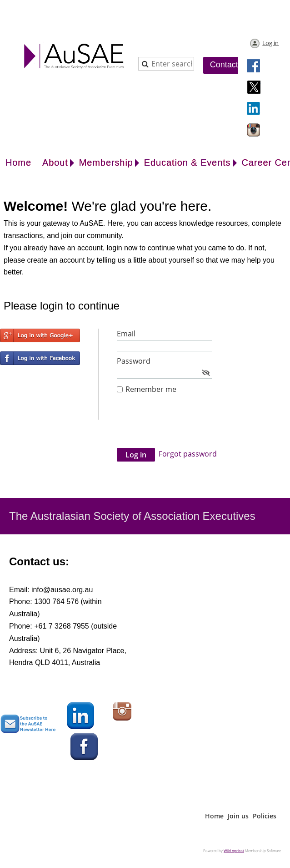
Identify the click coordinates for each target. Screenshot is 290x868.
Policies (265, 816)
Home (214, 816)
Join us (238, 816)
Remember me (151, 389)
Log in (270, 43)
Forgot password (188, 454)
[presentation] (186, 426)
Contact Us (230, 65)
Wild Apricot (234, 850)
